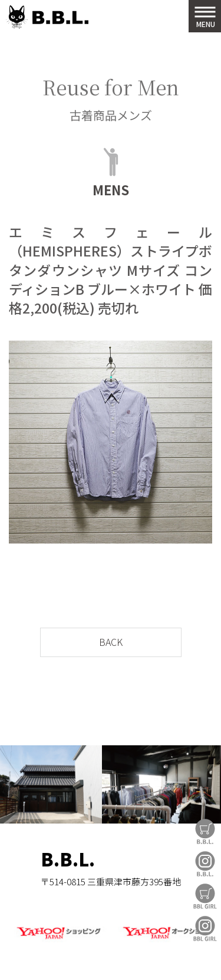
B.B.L (47, 17)
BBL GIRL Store (205, 896)
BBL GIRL (205, 929)
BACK (111, 642)
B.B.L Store (205, 831)
